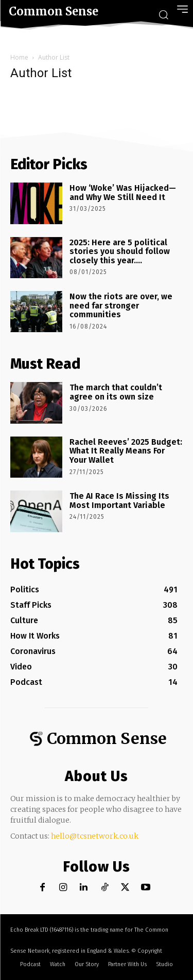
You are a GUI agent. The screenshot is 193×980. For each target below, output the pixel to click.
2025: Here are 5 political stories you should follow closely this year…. (120, 251)
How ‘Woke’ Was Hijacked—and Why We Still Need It (123, 193)
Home (19, 57)
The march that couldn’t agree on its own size (116, 392)
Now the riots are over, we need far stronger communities (121, 305)
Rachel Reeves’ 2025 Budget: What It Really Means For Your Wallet (126, 451)
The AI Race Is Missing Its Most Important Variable (119, 501)
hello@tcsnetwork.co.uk (95, 836)
